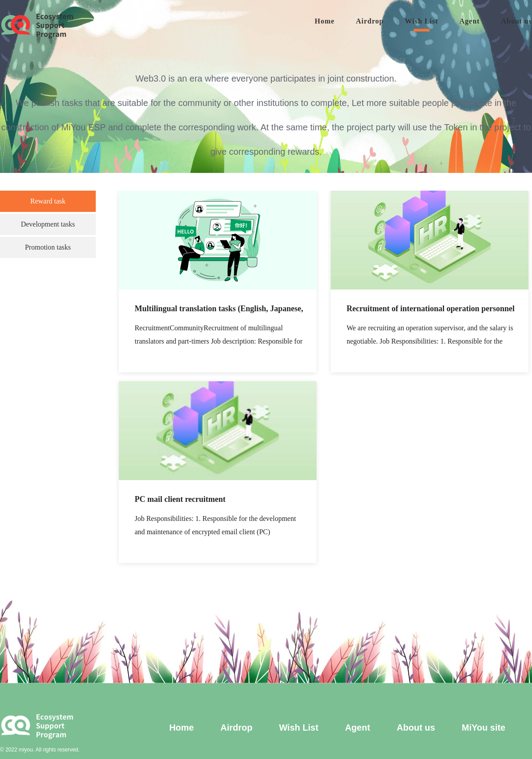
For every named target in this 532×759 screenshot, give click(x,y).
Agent (469, 21)
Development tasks (48, 224)
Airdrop (370, 21)
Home (325, 21)
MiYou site (483, 728)
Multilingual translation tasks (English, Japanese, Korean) (219, 310)
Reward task (48, 201)
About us (516, 21)
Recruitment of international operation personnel (431, 309)
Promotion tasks (48, 247)
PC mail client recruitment (180, 499)
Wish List (421, 21)
